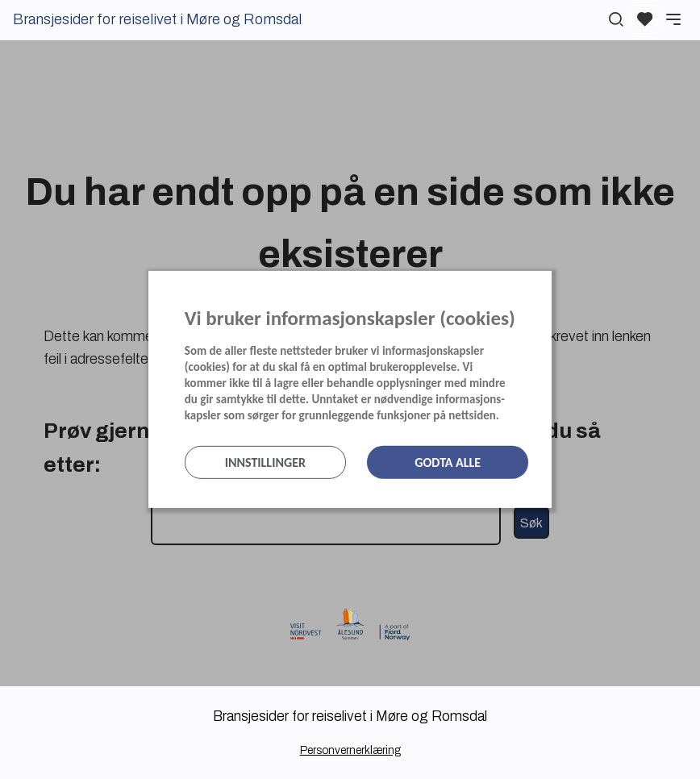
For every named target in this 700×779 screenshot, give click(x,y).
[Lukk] (547, 287)
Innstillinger (265, 462)
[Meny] (673, 19)
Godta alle (448, 462)
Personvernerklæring (350, 750)
